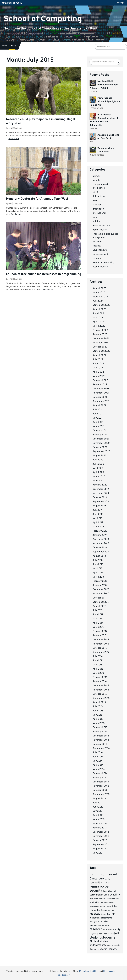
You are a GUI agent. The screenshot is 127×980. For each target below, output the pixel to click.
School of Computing (43, 19)
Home (5, 46)
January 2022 (100, 385)
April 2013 (98, 815)
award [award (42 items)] (113, 875)
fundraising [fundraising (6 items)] (103, 899)
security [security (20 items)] (116, 930)
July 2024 (98, 301)
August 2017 (99, 606)
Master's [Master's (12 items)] (112, 910)
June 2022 (98, 364)
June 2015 (98, 711)
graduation (98, 209)
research (97, 242)
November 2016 (101, 644)
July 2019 (98, 510)
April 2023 (98, 322)
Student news (100, 250)
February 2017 (100, 631)
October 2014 (100, 744)
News (13, 46)
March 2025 (99, 293)
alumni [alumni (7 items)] (94, 875)
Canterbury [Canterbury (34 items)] (97, 879)
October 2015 (100, 694)
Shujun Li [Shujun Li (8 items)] (93, 934)
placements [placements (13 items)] (107, 918)
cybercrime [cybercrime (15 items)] (95, 887)
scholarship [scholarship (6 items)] (107, 930)
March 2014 (99, 769)
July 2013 (98, 803)
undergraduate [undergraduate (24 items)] (98, 945)
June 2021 (98, 414)
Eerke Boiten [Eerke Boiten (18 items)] (96, 895)
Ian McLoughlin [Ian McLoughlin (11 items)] (107, 903)
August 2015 (99, 702)
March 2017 (98, 627)
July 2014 (98, 752)
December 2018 (101, 539)
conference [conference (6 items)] (108, 883)
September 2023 (101, 305)
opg (10, 128)
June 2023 (98, 313)
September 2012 (101, 845)
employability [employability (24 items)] (112, 895)
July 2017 (97, 610)
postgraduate (100, 230)
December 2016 (101, 640)
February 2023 (100, 330)
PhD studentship (101, 226)
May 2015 (97, 715)
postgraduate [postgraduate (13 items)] (96, 922)
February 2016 (100, 677)
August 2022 (99, 355)
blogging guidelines (112, 971)
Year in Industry (101, 267)
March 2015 (99, 723)
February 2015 (100, 727)
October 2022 (100, 347)
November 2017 (101, 594)
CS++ (95, 192)
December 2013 (101, 782)
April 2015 (98, 719)
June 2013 (98, 807)
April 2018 (98, 573)
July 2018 (98, 560)
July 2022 (98, 359)
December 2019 (101, 489)
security (97, 246)
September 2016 (101, 652)
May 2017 (97, 619)
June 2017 (98, 615)
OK (104, 976)
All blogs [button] (120, 3)
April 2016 (98, 669)
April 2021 (98, 422)
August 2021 (99, 405)
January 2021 (100, 435)
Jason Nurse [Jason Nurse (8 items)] (104, 906)
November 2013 (101, 786)
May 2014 (97, 761)
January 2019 (100, 535)
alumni (96, 176)
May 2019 (97, 518)
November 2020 (101, 443)
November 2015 (101, 690)
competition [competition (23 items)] (96, 883)
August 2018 (99, 556)
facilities (97, 205)
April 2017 (98, 623)
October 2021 (100, 397)
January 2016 (100, 681)
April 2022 (98, 372)
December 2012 (101, 832)
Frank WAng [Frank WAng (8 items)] (94, 899)
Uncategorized (100, 254)
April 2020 (98, 472)
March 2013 (99, 819)
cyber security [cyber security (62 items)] (100, 889)
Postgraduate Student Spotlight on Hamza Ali (105, 102)
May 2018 (97, 569)
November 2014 (101, 740)
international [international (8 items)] (94, 906)
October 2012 (100, 840)
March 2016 (99, 673)
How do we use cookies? (80, 975)
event (95, 201)
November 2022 (101, 343)
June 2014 (98, 757)
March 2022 (99, 376)
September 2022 (101, 351)
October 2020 (100, 447)
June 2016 (98, 661)
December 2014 (101, 736)
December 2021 (101, 389)
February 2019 (100, 531)
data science (99, 196)
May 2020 (98, 468)
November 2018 (101, 543)
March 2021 (99, 426)
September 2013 (101, 794)
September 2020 (101, 451)
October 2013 (100, 790)
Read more (14, 139)
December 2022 (101, 339)
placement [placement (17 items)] (95, 918)
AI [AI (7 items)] (90, 875)
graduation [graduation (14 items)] (95, 903)
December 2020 (101, 439)
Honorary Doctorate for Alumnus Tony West (37, 199)
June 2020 (98, 464)
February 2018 (100, 581)
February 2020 (100, 481)
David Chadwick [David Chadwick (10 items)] (109, 891)
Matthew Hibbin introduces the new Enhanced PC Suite (104, 85)
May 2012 (97, 853)
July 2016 (98, 656)
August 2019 (99, 506)
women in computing (103, 263)
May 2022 (98, 368)
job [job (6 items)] (110, 906)
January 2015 (100, 732)
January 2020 (100, 485)
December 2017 (101, 589)
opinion (97, 221)
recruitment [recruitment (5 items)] (105, 926)
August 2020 (99, 456)
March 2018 (99, 577)
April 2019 (98, 523)
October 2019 (100, 497)
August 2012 (99, 849)
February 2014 (100, 773)
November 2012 (101, 836)
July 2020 (98, 460)
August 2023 (99, 309)
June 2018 (98, 564)
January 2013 (100, 828)
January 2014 (100, 778)
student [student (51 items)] (95, 938)
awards (96, 180)
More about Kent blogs (89, 971)
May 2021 (97, 418)
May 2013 (97, 811)
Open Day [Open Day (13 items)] (105, 914)
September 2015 (101, 698)
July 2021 (98, 410)
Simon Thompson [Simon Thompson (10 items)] (104, 934)
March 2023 (99, 326)
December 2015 (101, 686)
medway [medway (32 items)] (95, 914)
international (99, 213)
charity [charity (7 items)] (108, 879)
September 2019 (101, 502)
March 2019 (99, 527)
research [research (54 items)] (96, 929)
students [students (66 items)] (108, 938)
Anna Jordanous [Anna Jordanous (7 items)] (102, 875)
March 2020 (99, 477)
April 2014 (98, 765)
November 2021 (101, 393)
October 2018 (100, 548)
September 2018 (101, 552)
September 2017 (101, 602)
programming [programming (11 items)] (95, 926)
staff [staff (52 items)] (116, 934)
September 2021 (101, 401)
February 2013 (100, 824)
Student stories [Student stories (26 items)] (99, 942)
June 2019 (98, 514)
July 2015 (98, 707)
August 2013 (99, 799)
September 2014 (101, 748)
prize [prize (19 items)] (106, 922)
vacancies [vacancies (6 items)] (110, 946)
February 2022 (100, 380)
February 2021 (100, 431)
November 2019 (101, 493)
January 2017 (99, 635)
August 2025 (99, 288)
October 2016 (100, 648)
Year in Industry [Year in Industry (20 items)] (108, 949)
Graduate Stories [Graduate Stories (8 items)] (113, 899)
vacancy (97, 258)
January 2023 (100, 334)
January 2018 (100, 585)
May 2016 (97, 665)
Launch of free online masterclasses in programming (44, 274)
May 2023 (98, 318)
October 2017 (100, 598)
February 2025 (100, 297)
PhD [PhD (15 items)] (113, 914)
